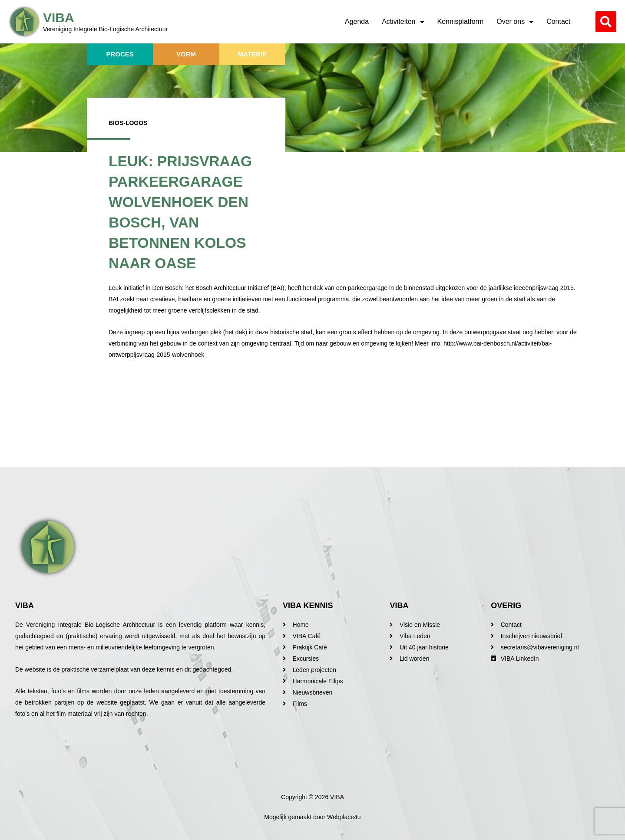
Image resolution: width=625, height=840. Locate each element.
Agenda (357, 21)
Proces (120, 54)
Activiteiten (403, 22)
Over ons (515, 22)
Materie (252, 54)
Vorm (186, 54)
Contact (558, 21)
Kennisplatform (461, 21)
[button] (606, 22)
